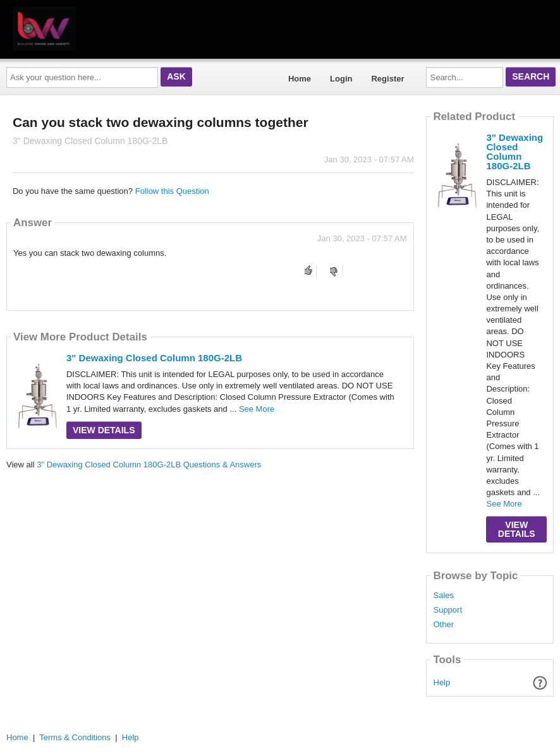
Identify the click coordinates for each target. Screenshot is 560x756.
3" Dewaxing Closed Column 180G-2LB (154, 358)
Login (341, 79)
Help (442, 682)
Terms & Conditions (75, 737)
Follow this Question (172, 191)
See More (257, 409)
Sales (443, 596)
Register (387, 79)
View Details (104, 430)
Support (447, 610)
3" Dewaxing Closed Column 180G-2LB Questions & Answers (149, 465)
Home (300, 79)
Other (443, 625)
